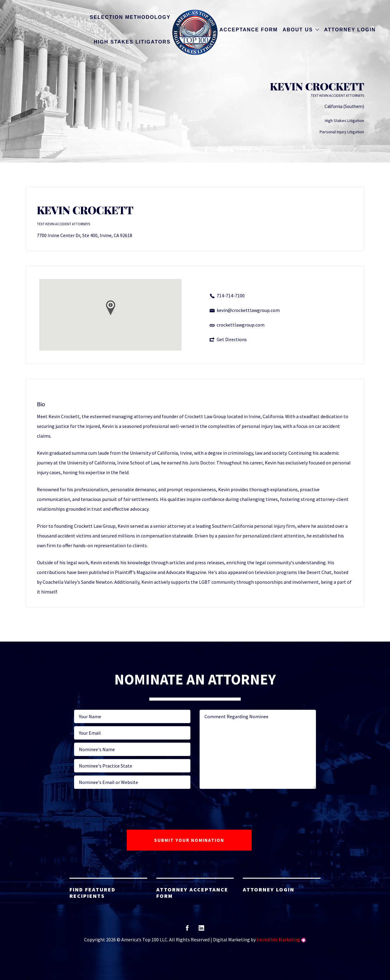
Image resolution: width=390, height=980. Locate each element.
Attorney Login (350, 30)
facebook (187, 930)
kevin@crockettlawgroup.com (248, 310)
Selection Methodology (130, 17)
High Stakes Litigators (132, 42)
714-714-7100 (231, 296)
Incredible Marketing (278, 940)
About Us (298, 30)
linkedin (201, 930)
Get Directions (232, 339)
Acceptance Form (248, 30)
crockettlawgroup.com (241, 325)
